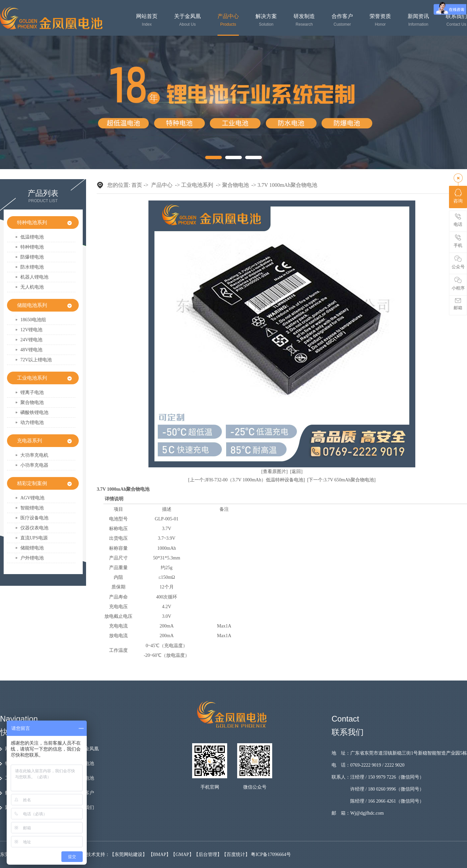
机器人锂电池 (34, 277)
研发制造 (304, 20)
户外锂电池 (32, 558)
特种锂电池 (32, 247)
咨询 (458, 196)
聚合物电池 (32, 402)
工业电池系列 (32, 378)
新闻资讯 (418, 20)
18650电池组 (33, 320)
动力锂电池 (32, 422)
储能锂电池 (32, 548)
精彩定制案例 (32, 483)
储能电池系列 (32, 305)
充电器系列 (30, 441)
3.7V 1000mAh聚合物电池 (287, 185)
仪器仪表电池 (34, 528)
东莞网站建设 (128, 854)
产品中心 (228, 20)
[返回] (296, 472)
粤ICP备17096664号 (271, 854)
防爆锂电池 (32, 257)
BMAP (160, 854)
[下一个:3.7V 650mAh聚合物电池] (341, 480)
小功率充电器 (34, 465)
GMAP (182, 854)
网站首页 (147, 20)
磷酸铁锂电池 (34, 412)
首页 (137, 185)
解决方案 (266, 20)
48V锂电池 (31, 350)
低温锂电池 (32, 237)
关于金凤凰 (187, 20)
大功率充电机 (34, 455)
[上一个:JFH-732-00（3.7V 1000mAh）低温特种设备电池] (247, 480)
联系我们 (456, 20)
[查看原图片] (274, 472)
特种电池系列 (32, 223)
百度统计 (236, 854)
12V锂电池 (31, 330)
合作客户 (342, 20)
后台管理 (208, 854)
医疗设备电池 (34, 518)
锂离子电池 (32, 392)
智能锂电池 (32, 508)
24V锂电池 (31, 340)
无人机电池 (32, 287)
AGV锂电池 (32, 498)
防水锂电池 (32, 267)
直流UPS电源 (34, 538)
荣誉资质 (380, 20)
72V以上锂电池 (36, 360)
